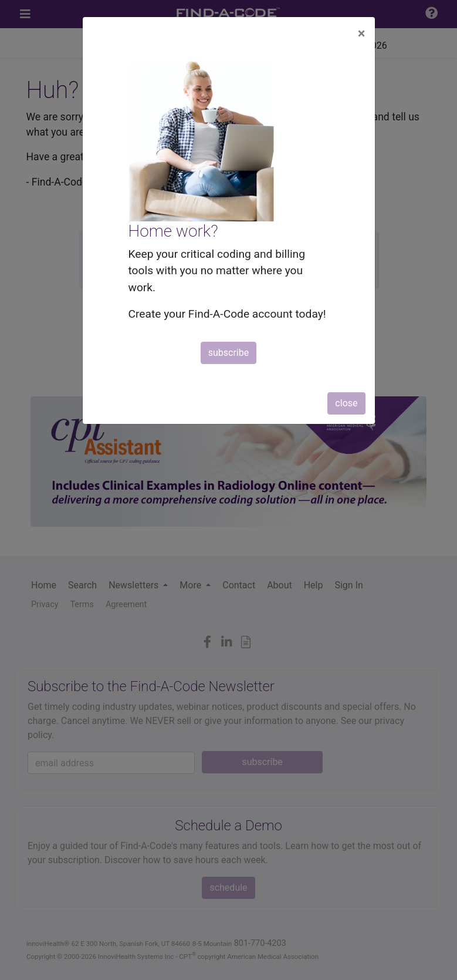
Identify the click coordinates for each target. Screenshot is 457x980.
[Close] (362, 33)
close (346, 403)
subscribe (229, 353)
